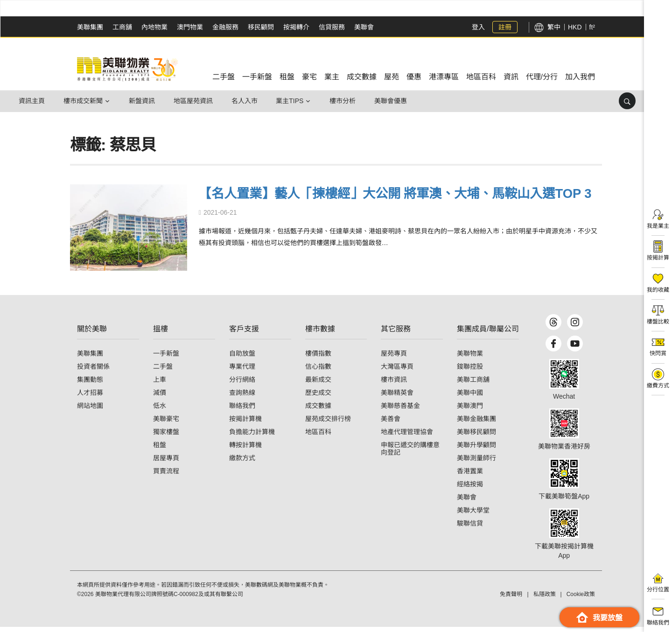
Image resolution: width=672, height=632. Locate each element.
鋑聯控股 (470, 372)
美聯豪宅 (166, 424)
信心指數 (318, 372)
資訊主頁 (32, 101)
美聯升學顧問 (476, 450)
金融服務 (225, 27)
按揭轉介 (296, 27)
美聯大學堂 (473, 515)
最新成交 (318, 385)
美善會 (391, 424)
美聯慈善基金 (400, 411)
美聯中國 (470, 398)
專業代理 (242, 372)
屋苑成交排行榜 (328, 424)
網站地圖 (90, 411)
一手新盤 (166, 358)
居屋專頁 (166, 463)
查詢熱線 (242, 398)
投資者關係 (93, 372)
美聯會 (364, 27)
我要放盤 (599, 617)
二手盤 (163, 372)
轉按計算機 (245, 450)
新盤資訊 (143, 101)
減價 (160, 398)
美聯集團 (90, 27)
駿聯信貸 (470, 528)
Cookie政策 (581, 599)
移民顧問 (261, 27)
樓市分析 (346, 101)
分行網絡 (242, 385)
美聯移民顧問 (476, 437)
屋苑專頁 (394, 358)
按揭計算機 (245, 424)
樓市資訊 (394, 385)
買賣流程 (166, 476)
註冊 (505, 27)
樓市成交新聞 (84, 101)
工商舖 (122, 27)
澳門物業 (190, 27)
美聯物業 (470, 358)
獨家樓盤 (166, 437)
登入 (478, 27)
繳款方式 (242, 463)
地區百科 (318, 437)
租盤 (160, 450)
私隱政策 (545, 599)
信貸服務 (332, 27)
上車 (160, 385)
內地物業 (154, 27)
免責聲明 (511, 599)
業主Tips (293, 101)
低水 (160, 411)
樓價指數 (318, 358)
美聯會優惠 (395, 101)
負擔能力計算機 (252, 437)
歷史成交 (318, 398)
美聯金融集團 (476, 424)
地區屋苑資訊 (195, 101)
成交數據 (318, 411)
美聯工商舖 (473, 385)
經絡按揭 (470, 489)
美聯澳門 (470, 411)
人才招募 (90, 398)
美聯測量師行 (476, 463)
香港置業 (470, 476)
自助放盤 (242, 358)
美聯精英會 (397, 398)
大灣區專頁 (397, 372)
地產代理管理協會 (407, 437)
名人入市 (247, 101)
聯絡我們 (242, 411)
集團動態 (90, 385)
